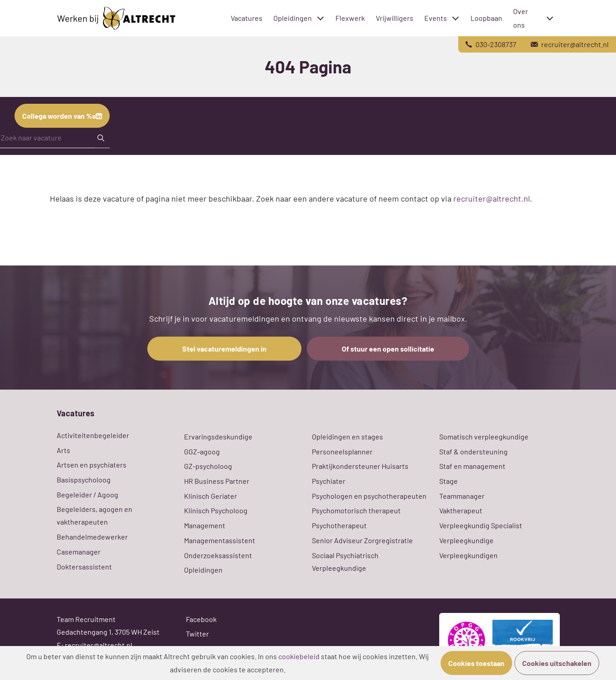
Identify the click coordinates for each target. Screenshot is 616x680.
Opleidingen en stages (347, 436)
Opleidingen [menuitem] (290, 18)
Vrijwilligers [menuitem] (395, 18)
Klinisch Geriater (211, 496)
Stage (449, 481)
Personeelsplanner (342, 451)
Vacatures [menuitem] (247, 18)
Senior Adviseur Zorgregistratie (362, 540)
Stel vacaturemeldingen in (224, 349)
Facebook (201, 619)
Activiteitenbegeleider (93, 435)
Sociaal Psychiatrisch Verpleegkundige (345, 562)
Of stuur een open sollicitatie (388, 349)
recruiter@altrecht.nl (492, 198)
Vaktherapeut (461, 510)
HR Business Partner (217, 481)
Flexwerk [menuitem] (350, 18)
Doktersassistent (84, 567)
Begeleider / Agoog (87, 494)
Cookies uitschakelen (557, 663)
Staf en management (472, 466)
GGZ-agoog (202, 451)
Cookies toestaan (476, 663)
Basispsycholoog (84, 480)
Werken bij (116, 18)
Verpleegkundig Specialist (481, 525)
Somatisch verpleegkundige (484, 436)
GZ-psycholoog (208, 466)
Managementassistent (220, 540)
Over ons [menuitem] (521, 18)
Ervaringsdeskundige (218, 436)
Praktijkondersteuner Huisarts (360, 466)
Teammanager (462, 496)
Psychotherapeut (339, 525)
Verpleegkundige (466, 540)
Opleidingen (203, 570)
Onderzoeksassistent (218, 555)
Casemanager (79, 552)
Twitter (197, 634)
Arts (63, 450)
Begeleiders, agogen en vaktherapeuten (95, 515)
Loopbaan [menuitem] (486, 18)
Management (205, 525)
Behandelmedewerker (92, 537)
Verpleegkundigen (468, 555)
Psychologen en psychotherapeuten (369, 496)
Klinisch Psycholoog (216, 510)
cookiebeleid (299, 656)
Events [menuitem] (434, 18)
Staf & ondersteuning (473, 451)
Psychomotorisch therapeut (356, 510)
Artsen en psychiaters (92, 465)
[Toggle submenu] (320, 18)
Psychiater (329, 481)
